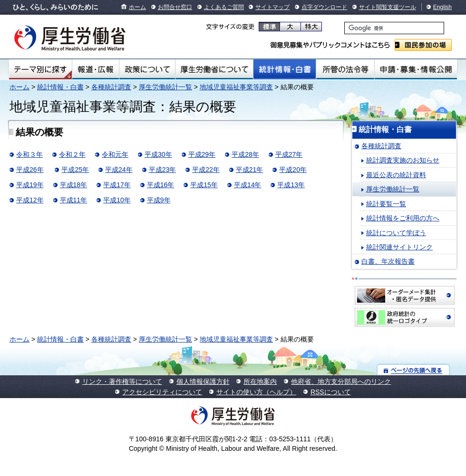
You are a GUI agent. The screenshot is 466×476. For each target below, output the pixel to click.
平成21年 (250, 170)
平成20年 (293, 170)
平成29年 (202, 154)
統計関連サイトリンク (399, 247)
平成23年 (163, 170)
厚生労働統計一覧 (165, 87)
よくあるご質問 (224, 7)
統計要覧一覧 (386, 204)
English (442, 7)
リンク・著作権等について (122, 381)
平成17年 (117, 185)
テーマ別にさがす (40, 69)
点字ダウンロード (324, 7)
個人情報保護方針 (203, 381)
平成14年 (248, 185)
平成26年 (30, 170)
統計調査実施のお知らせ (403, 160)
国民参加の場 (423, 45)
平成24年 (119, 170)
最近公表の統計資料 (396, 175)
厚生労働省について (214, 69)
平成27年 (289, 154)
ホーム (137, 7)
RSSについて (331, 392)
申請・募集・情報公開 (416, 69)
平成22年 (206, 170)
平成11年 (74, 200)
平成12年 (30, 200)
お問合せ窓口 (175, 7)
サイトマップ (272, 7)
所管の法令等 (345, 69)
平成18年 (74, 185)
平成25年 (75, 170)
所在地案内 (260, 381)
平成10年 (117, 200)
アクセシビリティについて (162, 392)
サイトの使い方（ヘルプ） (256, 392)
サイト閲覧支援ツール (388, 7)
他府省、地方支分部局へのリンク (341, 381)
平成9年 (159, 200)
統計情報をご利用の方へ (403, 218)
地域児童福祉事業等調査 (236, 87)
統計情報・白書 (285, 69)
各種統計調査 (111, 87)
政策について (147, 69)
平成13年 (291, 185)
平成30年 (158, 154)
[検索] (394, 28)
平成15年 (204, 185)
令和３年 (29, 154)
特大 (311, 27)
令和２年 (72, 154)
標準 (269, 27)
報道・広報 (96, 69)
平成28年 (245, 154)
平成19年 (30, 185)
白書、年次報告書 (388, 261)
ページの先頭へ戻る (413, 370)
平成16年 (161, 185)
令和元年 (115, 154)
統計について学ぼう (396, 233)
